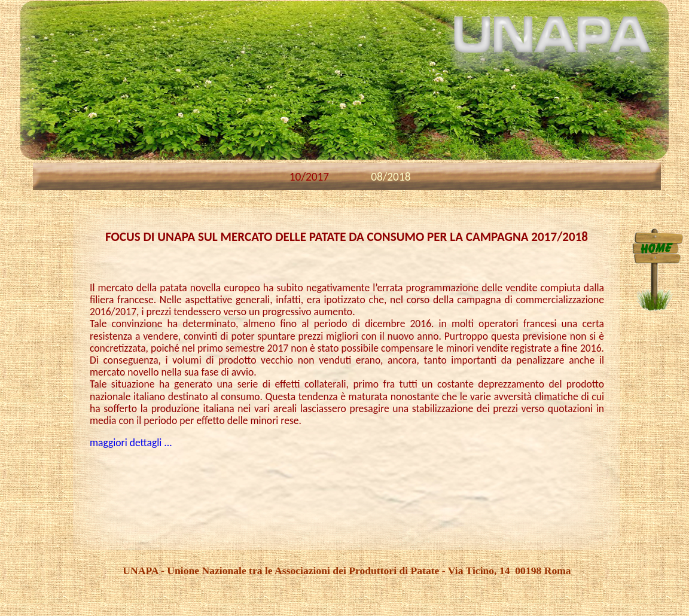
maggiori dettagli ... (131, 443)
